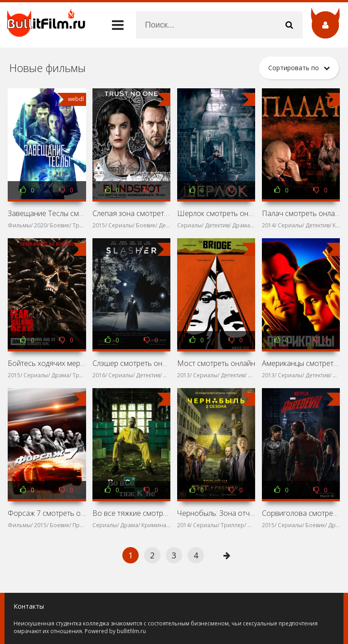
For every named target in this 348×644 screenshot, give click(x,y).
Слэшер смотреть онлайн (131, 363)
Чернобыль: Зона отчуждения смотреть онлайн (216, 513)
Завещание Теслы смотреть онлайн (47, 213)
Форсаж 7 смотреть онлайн (47, 513)
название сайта (50, 25)
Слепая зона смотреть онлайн (131, 213)
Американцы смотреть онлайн (301, 363)
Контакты (29, 606)
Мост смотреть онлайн (216, 363)
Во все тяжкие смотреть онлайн (131, 513)
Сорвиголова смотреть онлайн (301, 513)
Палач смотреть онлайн (301, 213)
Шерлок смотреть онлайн (216, 213)
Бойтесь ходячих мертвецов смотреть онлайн (47, 363)
